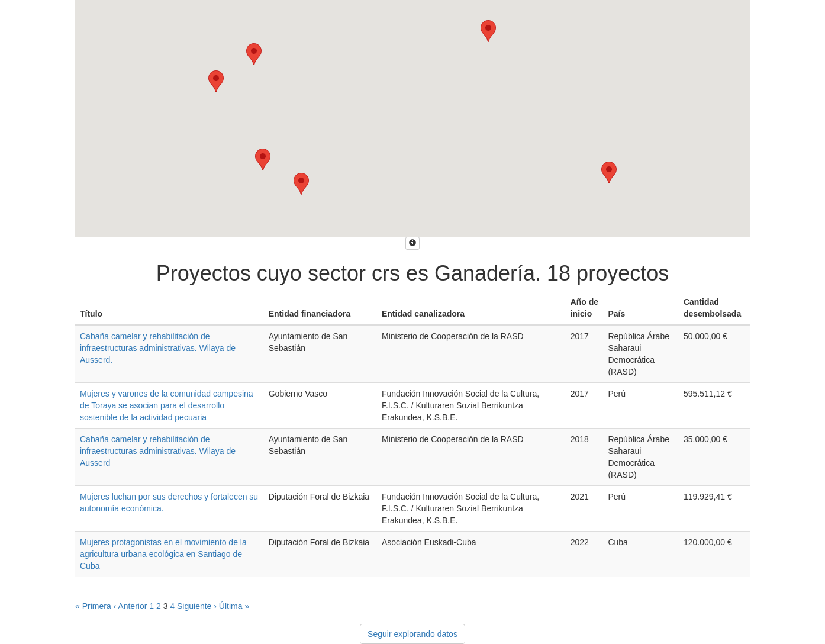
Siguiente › (197, 606)
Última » (234, 606)
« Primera (93, 606)
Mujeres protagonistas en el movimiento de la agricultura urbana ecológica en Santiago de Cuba (163, 554)
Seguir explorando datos (412, 634)
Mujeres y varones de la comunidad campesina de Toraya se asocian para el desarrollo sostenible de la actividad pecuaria (167, 405)
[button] (216, 81)
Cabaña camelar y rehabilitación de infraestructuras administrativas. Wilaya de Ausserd (158, 451)
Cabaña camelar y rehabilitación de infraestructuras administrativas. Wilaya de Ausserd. (158, 348)
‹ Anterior (130, 606)
